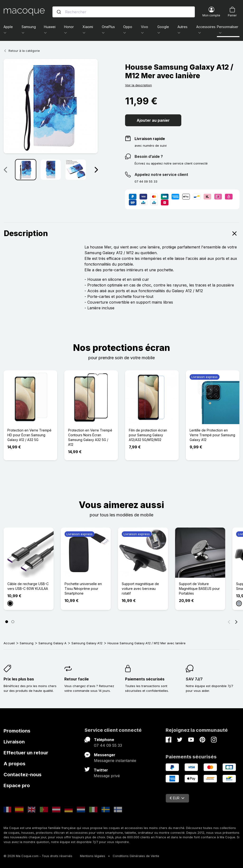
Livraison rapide (150, 139)
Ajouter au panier (153, 120)
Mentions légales (93, 856)
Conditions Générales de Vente (136, 856)
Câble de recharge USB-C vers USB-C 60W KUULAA (28, 586)
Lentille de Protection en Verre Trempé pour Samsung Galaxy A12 (212, 435)
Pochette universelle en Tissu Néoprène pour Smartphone (83, 589)
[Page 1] (7, 622)
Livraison (14, 742)
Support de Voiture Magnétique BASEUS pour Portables (199, 589)
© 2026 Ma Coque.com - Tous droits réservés (38, 856)
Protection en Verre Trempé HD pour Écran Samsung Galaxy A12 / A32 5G (29, 435)
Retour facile (77, 679)
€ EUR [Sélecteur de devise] (177, 798)
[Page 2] (13, 622)
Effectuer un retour (26, 753)
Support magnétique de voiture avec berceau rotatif (140, 589)
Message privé (107, 776)
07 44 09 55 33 (108, 745)
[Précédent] (229, 622)
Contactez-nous (23, 775)
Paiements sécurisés (145, 679)
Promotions (17, 731)
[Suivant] (236, 622)
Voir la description (138, 85)
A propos (14, 764)
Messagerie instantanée (115, 761)
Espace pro (17, 786)
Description (121, 233)
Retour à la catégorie (22, 51)
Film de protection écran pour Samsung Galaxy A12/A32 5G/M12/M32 (148, 435)
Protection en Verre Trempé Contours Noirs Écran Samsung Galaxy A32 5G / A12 (90, 437)
